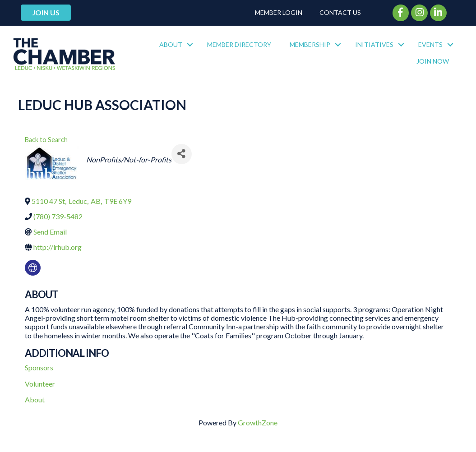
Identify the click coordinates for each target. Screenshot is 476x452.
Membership (310, 44)
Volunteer (40, 384)
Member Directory (239, 44)
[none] (33, 268)
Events (430, 44)
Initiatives (374, 44)
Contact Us (340, 12)
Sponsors (39, 367)
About (171, 44)
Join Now (433, 61)
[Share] (182, 154)
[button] (46, 13)
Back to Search (46, 140)
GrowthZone (258, 422)
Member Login (279, 12)
